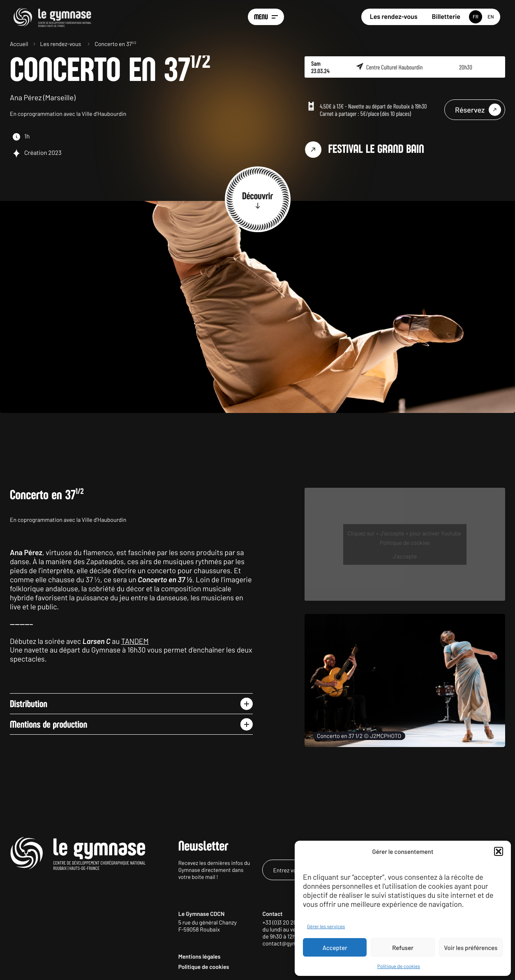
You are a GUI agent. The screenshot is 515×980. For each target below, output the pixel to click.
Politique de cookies (399, 966)
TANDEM (135, 641)
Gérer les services (326, 927)
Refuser (403, 948)
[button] (499, 851)
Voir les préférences (471, 948)
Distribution (29, 704)
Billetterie (446, 17)
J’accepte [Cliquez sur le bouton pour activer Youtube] (405, 556)
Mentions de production (48, 724)
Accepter (335, 948)
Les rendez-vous (394, 17)
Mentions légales (200, 956)
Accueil (19, 44)
